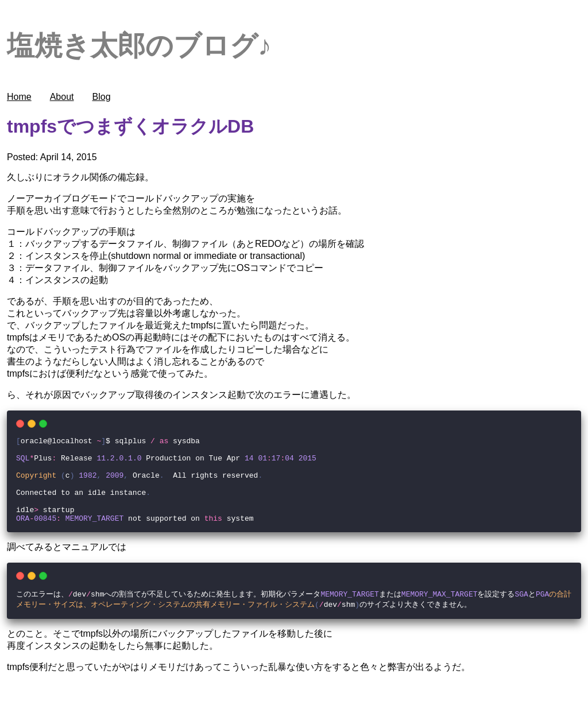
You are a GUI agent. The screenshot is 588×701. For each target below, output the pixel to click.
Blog (102, 97)
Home (19, 97)
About (62, 97)
